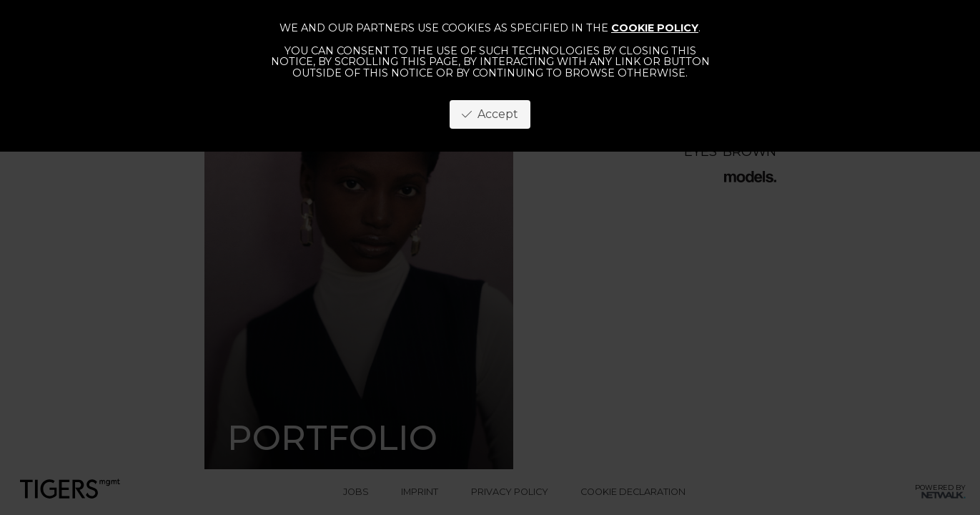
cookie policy (655, 28)
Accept (490, 114)
